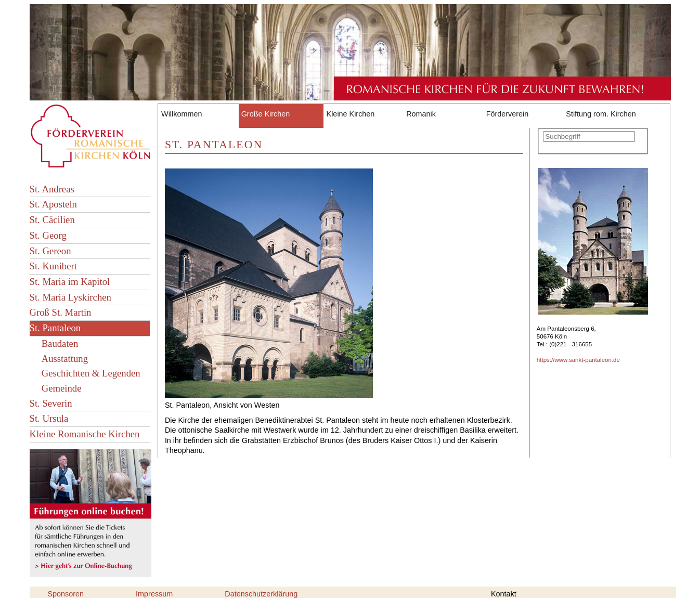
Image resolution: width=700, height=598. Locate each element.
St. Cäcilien (52, 220)
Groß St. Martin (61, 312)
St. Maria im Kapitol (70, 282)
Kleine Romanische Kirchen (85, 434)
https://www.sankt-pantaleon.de (578, 360)
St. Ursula (49, 418)
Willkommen (182, 114)
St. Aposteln (53, 204)
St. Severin (51, 403)
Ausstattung (65, 359)
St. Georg (48, 235)
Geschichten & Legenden (91, 373)
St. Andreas (52, 189)
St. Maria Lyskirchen (70, 297)
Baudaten (60, 343)
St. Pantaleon (55, 328)
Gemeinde (62, 388)
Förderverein (508, 114)
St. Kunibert (53, 266)
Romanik (421, 114)
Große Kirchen (266, 114)
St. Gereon (50, 251)
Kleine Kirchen (351, 114)
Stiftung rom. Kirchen (601, 114)
